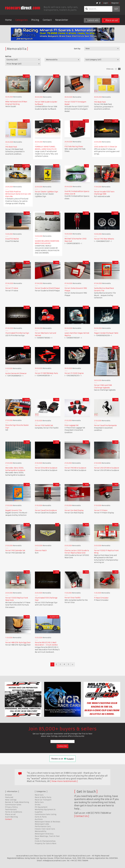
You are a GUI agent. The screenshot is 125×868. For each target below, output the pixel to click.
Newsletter (62, 20)
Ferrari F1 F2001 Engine (74, 373)
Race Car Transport (43, 800)
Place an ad (111, 20)
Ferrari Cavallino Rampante (105, 425)
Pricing (35, 20)
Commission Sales (13, 805)
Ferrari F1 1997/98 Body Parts (46, 373)
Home (8, 20)
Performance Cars (43, 826)
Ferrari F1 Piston (101, 510)
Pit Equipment (41, 807)
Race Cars (39, 795)
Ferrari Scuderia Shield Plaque (47, 288)
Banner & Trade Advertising (17, 802)
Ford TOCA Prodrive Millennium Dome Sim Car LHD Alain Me (18, 194)
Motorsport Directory (44, 834)
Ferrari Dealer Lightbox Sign (46, 192)
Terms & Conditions (14, 812)
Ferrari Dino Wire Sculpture (46, 468)
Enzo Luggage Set (72, 425)
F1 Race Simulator (101, 598)
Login (106, 3)
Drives (38, 805)
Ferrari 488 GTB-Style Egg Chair (18, 643)
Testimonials (11, 809)
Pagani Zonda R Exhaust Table (106, 333)
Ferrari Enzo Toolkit (73, 598)
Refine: (8, 56)
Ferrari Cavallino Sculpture (46, 510)
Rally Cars (39, 802)
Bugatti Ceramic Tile (14, 510)
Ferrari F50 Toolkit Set (44, 425)
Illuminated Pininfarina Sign (17, 333)
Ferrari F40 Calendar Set (15, 551)
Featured (9, 797)
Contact (47, 20)
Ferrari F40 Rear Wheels (104, 239)
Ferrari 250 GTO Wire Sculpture (107, 468)
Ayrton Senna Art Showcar (16, 373)
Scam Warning (11, 817)
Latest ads (92, 20)
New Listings (11, 800)
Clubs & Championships (45, 841)
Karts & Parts (41, 817)
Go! (116, 9)
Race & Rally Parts (43, 797)
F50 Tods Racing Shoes (74, 147)
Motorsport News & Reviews (47, 822)
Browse (8, 795)
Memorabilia (41, 831)
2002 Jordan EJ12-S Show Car (106, 147)
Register (115, 3)
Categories (22, 20)
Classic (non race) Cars (45, 829)
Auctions (39, 819)
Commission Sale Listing (46, 814)
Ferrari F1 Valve (12, 288)
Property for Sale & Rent (46, 843)
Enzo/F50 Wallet (12, 239)
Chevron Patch (41, 551)
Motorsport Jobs (42, 824)
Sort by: (77, 49)
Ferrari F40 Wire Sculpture (75, 468)
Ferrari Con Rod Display (74, 510)
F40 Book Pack (100, 102)
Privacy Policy (11, 807)
